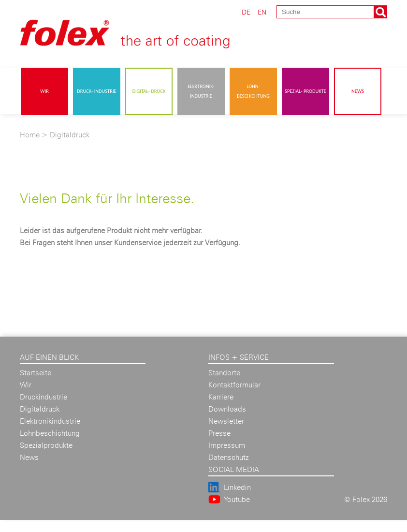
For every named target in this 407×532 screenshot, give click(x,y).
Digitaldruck (70, 135)
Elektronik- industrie (201, 91)
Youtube (237, 499)
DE (246, 12)
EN (262, 12)
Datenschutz (229, 457)
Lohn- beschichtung (253, 91)
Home (30, 135)
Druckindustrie (44, 397)
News (358, 91)
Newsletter (226, 421)
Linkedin (237, 487)
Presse (219, 433)
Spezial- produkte (305, 91)
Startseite (36, 373)
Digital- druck (149, 91)
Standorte (224, 373)
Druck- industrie (96, 91)
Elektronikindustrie (50, 421)
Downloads (227, 409)
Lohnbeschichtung (50, 433)
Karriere (221, 397)
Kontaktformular (234, 385)
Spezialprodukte (46, 445)
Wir (44, 91)
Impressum (227, 445)
